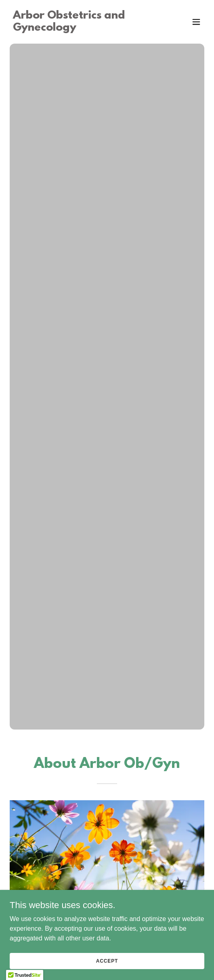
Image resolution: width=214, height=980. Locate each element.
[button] (196, 22)
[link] (78, 28)
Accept (107, 961)
